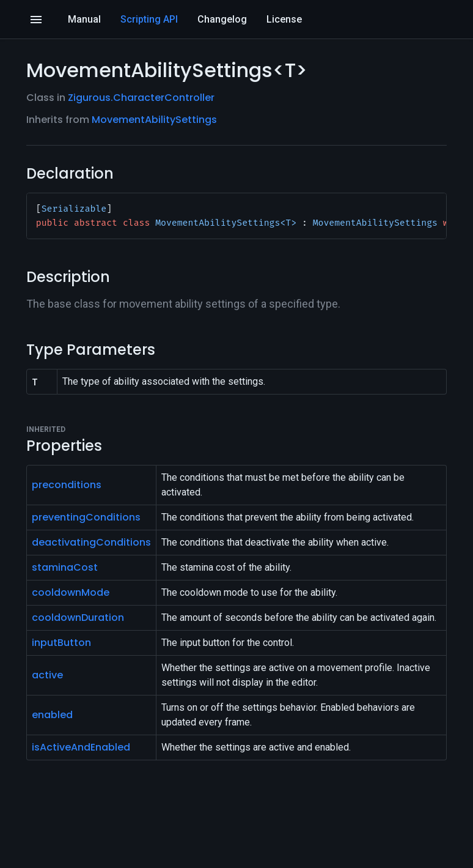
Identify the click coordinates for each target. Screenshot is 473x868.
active (47, 675)
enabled (52, 715)
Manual (84, 19)
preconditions (67, 485)
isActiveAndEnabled (81, 747)
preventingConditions (86, 517)
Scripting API (149, 19)
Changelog (222, 19)
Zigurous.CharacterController (141, 98)
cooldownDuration (78, 618)
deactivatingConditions (91, 542)
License (284, 19)
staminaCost (65, 567)
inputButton (61, 643)
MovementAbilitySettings (154, 120)
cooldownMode (71, 592)
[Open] (36, 20)
